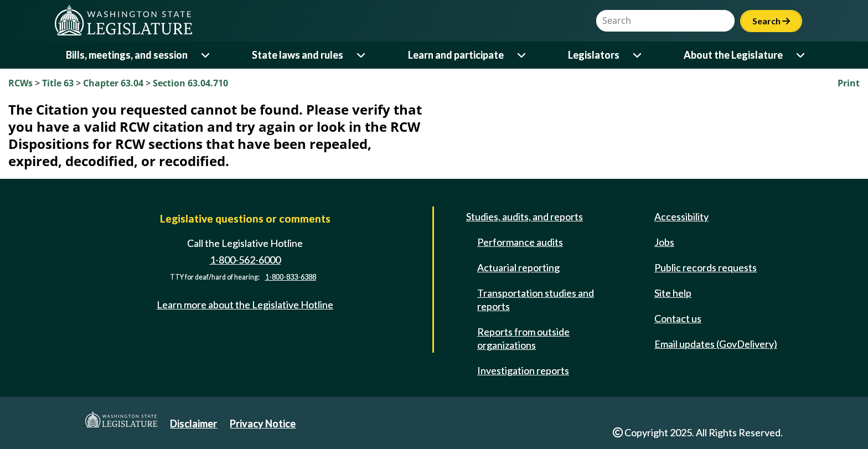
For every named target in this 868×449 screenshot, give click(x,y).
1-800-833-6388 (291, 277)
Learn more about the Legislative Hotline (245, 305)
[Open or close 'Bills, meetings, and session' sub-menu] (206, 55)
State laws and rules (298, 55)
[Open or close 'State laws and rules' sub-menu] (362, 55)
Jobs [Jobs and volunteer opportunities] (664, 242)
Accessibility (681, 216)
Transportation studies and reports (536, 300)
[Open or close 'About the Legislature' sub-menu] (801, 55)
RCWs (20, 83)
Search (771, 21)
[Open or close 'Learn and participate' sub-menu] (522, 55)
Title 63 (58, 83)
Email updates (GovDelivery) (716, 344)
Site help (673, 293)
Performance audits (520, 242)
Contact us (678, 318)
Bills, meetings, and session (127, 55)
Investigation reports (523, 370)
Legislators (594, 55)
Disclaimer (193, 424)
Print (849, 83)
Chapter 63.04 (113, 83)
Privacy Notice (263, 424)
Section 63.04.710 (190, 83)
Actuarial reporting (518, 267)
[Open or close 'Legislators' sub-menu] (638, 55)
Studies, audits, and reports (525, 216)
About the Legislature (733, 55)
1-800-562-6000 (245, 260)
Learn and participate (456, 55)
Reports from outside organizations (523, 338)
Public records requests (706, 267)
